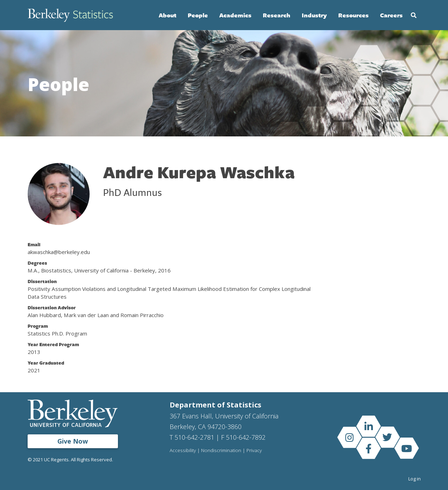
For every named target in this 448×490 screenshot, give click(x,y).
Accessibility (183, 451)
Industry (314, 15)
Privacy (254, 451)
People (198, 15)
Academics (235, 15)
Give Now (73, 441)
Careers (391, 15)
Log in (415, 479)
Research (277, 15)
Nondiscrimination (221, 451)
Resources (353, 15)
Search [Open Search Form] (414, 15)
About (168, 15)
